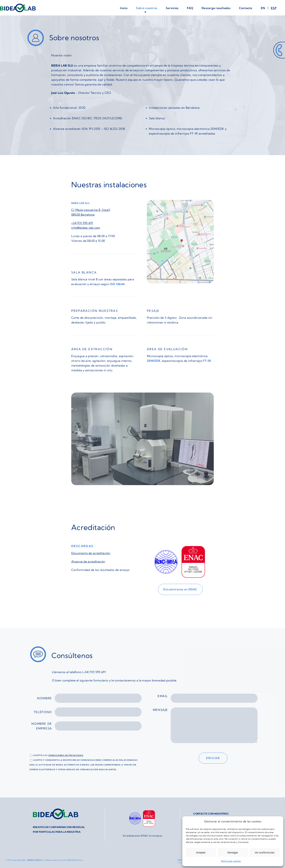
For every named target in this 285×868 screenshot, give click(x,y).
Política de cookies (231, 861)
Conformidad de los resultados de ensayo (100, 570)
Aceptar (201, 852)
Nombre (89, 698)
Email (208, 698)
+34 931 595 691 (82, 223)
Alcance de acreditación (88, 561)
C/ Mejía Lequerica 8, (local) (91, 210)
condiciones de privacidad (66, 755)
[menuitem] (266, 8)
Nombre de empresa (87, 726)
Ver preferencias (265, 852)
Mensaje (205, 727)
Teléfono (88, 712)
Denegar (233, 852)
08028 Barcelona (83, 215)
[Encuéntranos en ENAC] (180, 589)
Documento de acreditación (91, 553)
